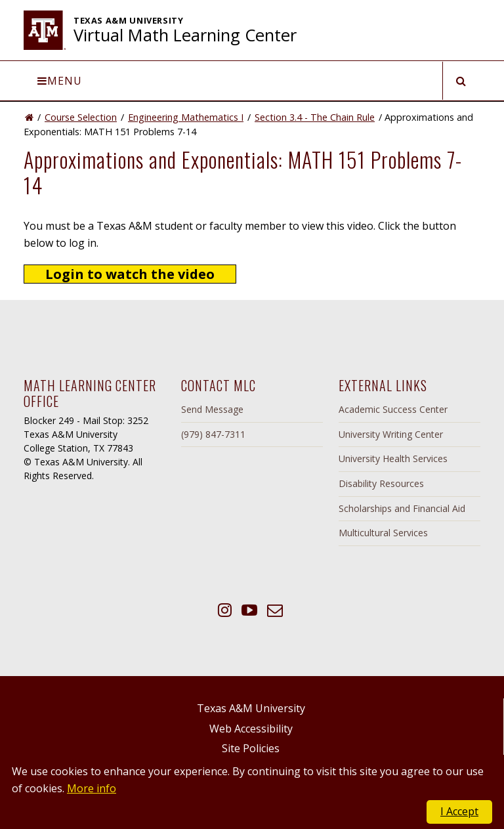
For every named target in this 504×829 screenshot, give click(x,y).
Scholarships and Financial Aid (402, 508)
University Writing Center (391, 434)
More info (92, 788)
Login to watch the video (130, 274)
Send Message (212, 409)
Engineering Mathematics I (186, 117)
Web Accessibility (251, 729)
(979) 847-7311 (213, 434)
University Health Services (393, 458)
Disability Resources (381, 483)
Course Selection (81, 117)
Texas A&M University (251, 708)
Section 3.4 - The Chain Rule (315, 117)
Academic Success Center (393, 409)
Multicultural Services (383, 533)
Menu (60, 81)
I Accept (459, 811)
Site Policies (251, 748)
